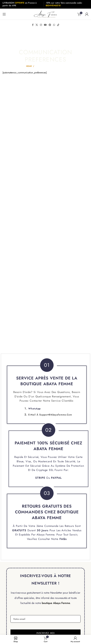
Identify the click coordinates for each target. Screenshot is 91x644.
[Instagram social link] (41, 25)
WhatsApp (34, 409)
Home (29, 66)
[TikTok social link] (58, 25)
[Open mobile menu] (4, 14)
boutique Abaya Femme (56, 603)
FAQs (63, 539)
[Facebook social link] (33, 25)
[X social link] (37, 25)
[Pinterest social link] (50, 25)
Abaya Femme (45, 535)
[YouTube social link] (45, 25)
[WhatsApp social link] (54, 25)
